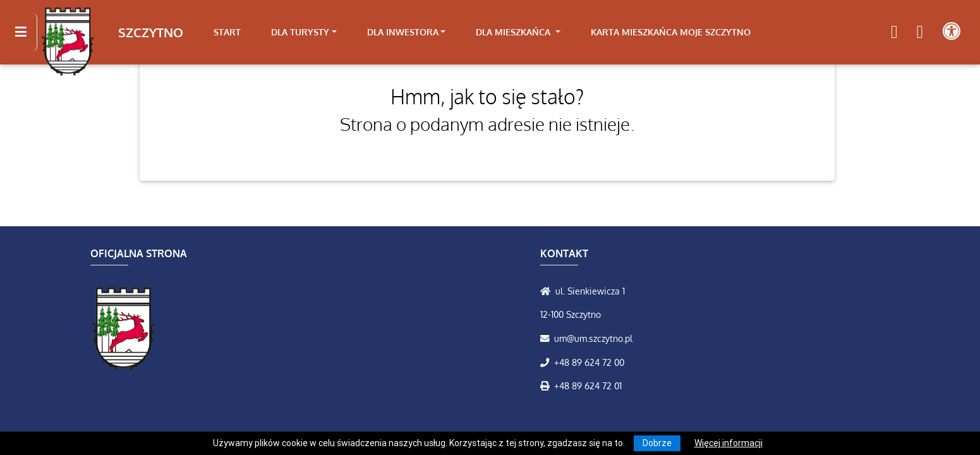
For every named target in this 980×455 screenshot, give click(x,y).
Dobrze (657, 443)
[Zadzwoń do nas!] (547, 362)
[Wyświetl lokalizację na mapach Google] (548, 291)
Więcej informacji (729, 443)
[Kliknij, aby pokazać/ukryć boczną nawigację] (26, 32)
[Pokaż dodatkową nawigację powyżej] (951, 32)
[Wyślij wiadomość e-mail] (547, 338)
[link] (304, 32)
